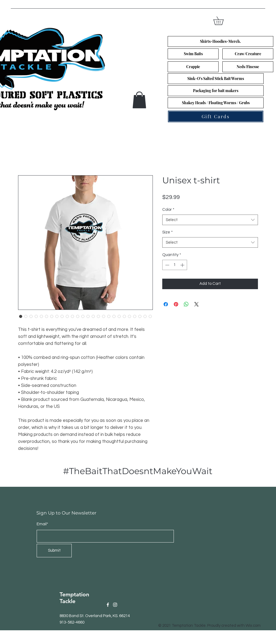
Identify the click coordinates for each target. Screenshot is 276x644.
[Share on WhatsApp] (186, 304)
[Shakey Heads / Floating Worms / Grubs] (216, 103)
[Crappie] (193, 67)
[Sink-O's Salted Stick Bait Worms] (216, 79)
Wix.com (253, 626)
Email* (42, 524)
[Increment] (183, 265)
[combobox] (210, 220)
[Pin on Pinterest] (176, 304)
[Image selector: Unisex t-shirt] (21, 316)
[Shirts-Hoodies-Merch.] (220, 41)
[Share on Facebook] (166, 304)
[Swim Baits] (193, 54)
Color (168, 210)
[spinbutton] (175, 265)
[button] (222, 21)
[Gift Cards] (216, 116)
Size (168, 232)
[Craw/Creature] (248, 54)
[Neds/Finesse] (248, 67)
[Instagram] (115, 605)
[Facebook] (108, 605)
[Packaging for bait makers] (216, 91)
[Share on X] (196, 304)
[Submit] (54, 551)
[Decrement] (167, 265)
